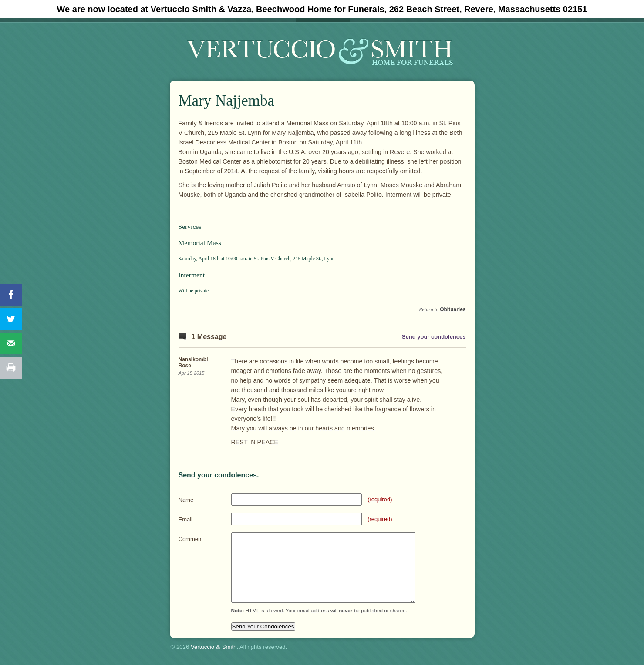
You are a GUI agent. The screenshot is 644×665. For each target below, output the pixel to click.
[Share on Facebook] (11, 295)
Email (186, 519)
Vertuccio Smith (214, 647)
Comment (191, 539)
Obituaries (453, 309)
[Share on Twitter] (11, 319)
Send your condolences (434, 337)
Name (186, 500)
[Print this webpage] (11, 368)
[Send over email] (11, 343)
